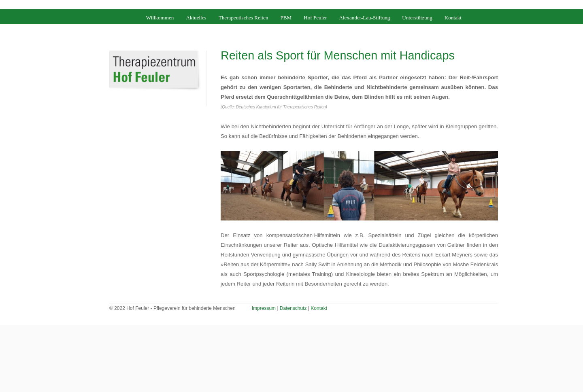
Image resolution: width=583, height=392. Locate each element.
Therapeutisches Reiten (244, 18)
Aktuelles (196, 18)
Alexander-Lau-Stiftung (364, 18)
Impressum (264, 308)
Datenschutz (293, 308)
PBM (286, 18)
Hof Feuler (315, 18)
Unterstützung (417, 18)
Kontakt (453, 18)
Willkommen (160, 18)
